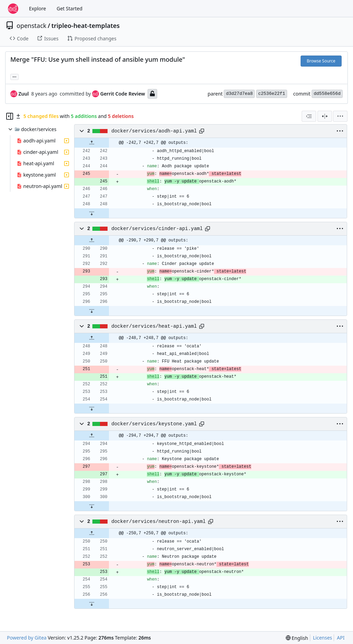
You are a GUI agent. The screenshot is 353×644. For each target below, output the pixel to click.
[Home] (13, 9)
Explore (37, 8)
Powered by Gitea (27, 638)
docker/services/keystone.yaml (154, 424)
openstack (32, 26)
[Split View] (325, 116)
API (341, 638)
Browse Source (321, 61)
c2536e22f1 (272, 94)
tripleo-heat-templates (85, 26)
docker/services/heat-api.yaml (154, 326)
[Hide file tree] (10, 116)
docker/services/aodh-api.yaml (154, 131)
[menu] (340, 116)
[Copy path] (202, 131)
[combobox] (309, 116)
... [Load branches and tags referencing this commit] (14, 76)
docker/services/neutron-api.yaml (159, 522)
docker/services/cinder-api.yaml (157, 229)
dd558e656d (327, 94)
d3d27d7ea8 (239, 94)
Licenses (323, 638)
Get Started (69, 8)
